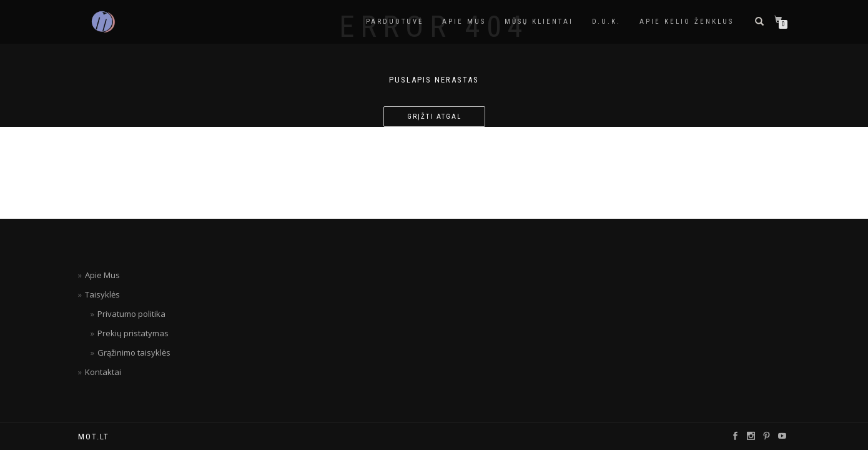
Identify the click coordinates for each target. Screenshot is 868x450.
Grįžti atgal (434, 117)
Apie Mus (102, 275)
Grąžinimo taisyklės (134, 352)
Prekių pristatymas (133, 333)
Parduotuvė (395, 22)
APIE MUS (464, 22)
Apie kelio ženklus (687, 22)
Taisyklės (102, 294)
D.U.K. (606, 22)
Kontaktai (103, 372)
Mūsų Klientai (539, 22)
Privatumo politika (131, 314)
